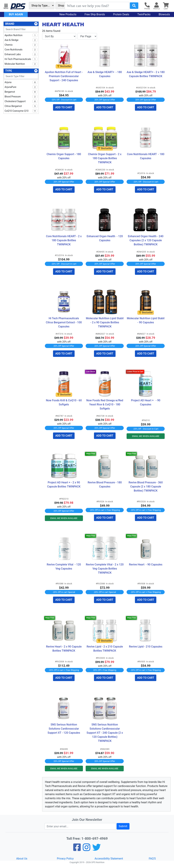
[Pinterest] (86, 850)
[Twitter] (97, 850)
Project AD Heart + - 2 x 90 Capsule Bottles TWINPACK (64, 484)
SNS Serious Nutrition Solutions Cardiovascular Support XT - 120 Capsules (64, 729)
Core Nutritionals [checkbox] (21, 50)
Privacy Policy (65, 859)
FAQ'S (152, 859)
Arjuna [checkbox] (21, 82)
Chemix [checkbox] (21, 45)
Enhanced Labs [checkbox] (21, 54)
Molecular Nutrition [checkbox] (21, 64)
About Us (22, 859)
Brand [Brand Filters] (10, 24)
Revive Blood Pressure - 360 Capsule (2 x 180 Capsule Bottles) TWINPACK (146, 487)
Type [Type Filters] (9, 71)
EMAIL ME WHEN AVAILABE (146, 436)
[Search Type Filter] (21, 76)
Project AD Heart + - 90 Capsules (146, 402)
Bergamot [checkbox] (21, 92)
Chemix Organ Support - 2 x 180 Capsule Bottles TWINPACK (105, 158)
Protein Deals (121, 14)
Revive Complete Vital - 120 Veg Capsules (64, 567)
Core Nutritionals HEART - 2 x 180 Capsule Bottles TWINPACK (64, 240)
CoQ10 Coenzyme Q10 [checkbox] (21, 111)
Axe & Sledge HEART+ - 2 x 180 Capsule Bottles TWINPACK (146, 74)
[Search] (97, 6)
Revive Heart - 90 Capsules (146, 565)
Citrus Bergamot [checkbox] (21, 106)
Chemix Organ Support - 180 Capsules (64, 156)
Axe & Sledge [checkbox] (21, 40)
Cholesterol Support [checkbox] (21, 101)
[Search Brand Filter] (21, 29)
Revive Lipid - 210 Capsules (146, 647)
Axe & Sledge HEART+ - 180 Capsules (105, 74)
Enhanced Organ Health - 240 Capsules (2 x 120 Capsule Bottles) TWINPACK (146, 240)
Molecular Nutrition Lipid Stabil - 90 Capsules (146, 320)
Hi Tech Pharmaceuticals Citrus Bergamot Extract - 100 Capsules (64, 322)
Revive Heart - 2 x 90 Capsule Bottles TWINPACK (64, 649)
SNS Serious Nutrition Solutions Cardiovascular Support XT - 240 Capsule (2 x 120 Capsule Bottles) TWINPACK (105, 733)
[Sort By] (59, 36)
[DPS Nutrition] (18, 7)
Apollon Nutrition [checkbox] (21, 35)
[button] (6, 6)
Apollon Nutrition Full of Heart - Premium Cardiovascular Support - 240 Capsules (64, 76)
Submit (123, 826)
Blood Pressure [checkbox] (21, 97)
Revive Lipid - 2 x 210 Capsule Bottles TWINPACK (105, 649)
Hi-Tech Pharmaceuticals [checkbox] (21, 59)
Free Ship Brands (95, 14)
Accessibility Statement (109, 859)
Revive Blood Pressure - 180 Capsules (105, 484)
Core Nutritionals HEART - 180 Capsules (146, 156)
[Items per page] (87, 36)
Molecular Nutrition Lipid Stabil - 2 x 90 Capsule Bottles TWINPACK (105, 322)
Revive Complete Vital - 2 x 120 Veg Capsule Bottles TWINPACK (105, 569)
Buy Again (16, 14)
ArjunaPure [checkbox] (21, 87)
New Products (68, 14)
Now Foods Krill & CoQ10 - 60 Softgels (64, 402)
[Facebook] (77, 850)
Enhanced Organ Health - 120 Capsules (105, 238)
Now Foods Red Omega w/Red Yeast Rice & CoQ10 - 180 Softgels (105, 404)
